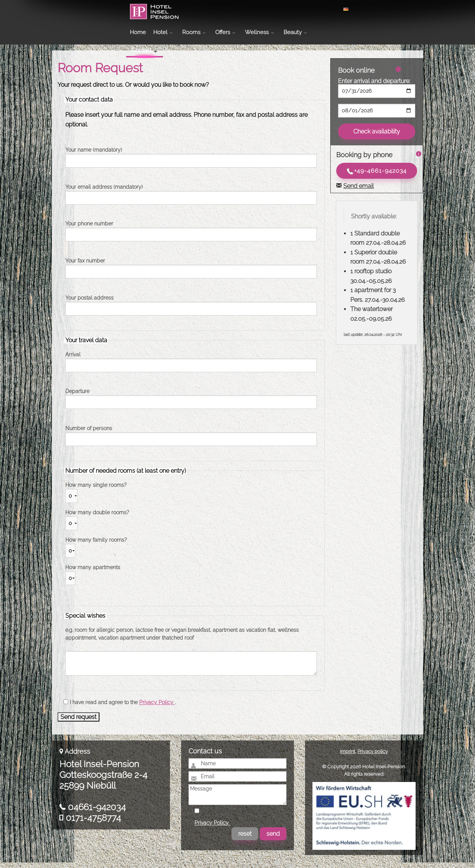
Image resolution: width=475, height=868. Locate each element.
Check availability (377, 137)
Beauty (360, 9)
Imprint (348, 757)
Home (205, 9)
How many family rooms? (96, 545)
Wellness (324, 9)
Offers (290, 9)
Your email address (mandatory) (104, 192)
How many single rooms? (96, 491)
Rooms (259, 9)
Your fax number (85, 266)
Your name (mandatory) (94, 155)
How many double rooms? (97, 518)
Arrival (73, 360)
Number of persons (89, 434)
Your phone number (89, 229)
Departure (77, 397)
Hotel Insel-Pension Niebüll (96, 21)
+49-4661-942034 (377, 177)
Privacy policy (373, 757)
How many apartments (93, 573)
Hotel (228, 9)
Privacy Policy (157, 708)
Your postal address (89, 303)
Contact (396, 8)
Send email (358, 192)
